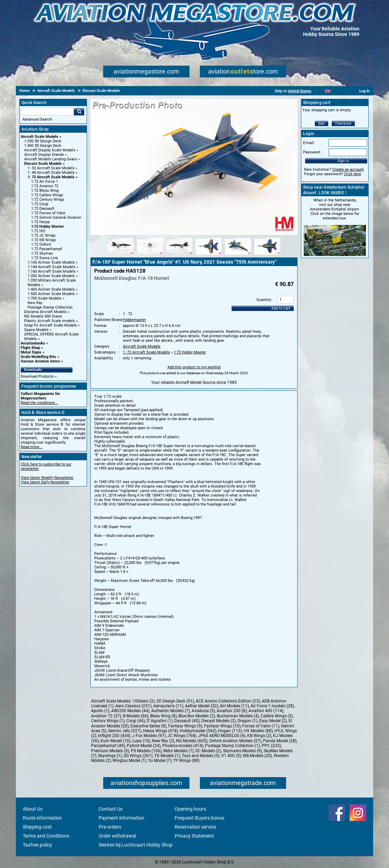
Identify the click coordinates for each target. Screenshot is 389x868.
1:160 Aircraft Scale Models (52, 271)
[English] (328, 91)
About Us (33, 809)
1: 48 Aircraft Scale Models (51, 173)
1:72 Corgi (40, 204)
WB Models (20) (257, 756)
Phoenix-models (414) (183, 746)
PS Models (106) (146, 751)
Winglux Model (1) (129, 761)
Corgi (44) (136, 721)
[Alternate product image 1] (121, 255)
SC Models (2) (208, 751)
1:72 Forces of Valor (48, 213)
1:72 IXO (38, 231)
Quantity (264, 300)
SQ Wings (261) (138, 756)
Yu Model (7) (160, 761)
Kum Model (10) (115, 741)
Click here (352, 174)
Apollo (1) (100, 711)
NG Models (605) (192, 741)
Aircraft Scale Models (40, 137)
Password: (312, 152)
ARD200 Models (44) (130, 711)
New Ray (35, 303)
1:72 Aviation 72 (45, 186)
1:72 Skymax (42, 253)
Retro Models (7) (178, 751)
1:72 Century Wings (48, 200)
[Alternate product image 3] (179, 255)
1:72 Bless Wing (45, 191)
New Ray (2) (163, 741)
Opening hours (190, 809)
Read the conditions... (39, 403)
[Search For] (47, 112)
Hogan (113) (230, 731)
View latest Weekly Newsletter (47, 478)
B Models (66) (136, 716)
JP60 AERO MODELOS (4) (222, 736)
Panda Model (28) (280, 741)
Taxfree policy (37, 845)
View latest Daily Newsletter (45, 482)
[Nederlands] (319, 91)
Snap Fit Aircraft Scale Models (51, 325)
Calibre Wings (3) (277, 716)
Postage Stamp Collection (50, 307)
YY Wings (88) (186, 761)
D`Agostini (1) (160, 721)
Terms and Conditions (46, 836)
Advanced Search (37, 119)
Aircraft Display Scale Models (50, 150)
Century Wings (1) (108, 721)
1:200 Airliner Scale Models (51, 276)
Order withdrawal (117, 836)
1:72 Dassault (43, 209)
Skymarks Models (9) (242, 751)
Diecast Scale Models (43, 164)
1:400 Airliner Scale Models (51, 289)
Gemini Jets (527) (125, 731)
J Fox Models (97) (149, 736)
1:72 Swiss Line (45, 258)
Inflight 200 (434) (114, 736)
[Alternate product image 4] (209, 255)
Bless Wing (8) (163, 716)
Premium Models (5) (110, 751)
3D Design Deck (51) (175, 701)
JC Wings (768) (182, 736)
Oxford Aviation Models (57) (235, 741)
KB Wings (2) (259, 736)
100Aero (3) (144, 701)
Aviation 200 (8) (232, 711)
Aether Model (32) (202, 706)
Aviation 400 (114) (266, 711)
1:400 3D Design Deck (43, 146)
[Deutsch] (345, 91)
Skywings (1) (110, 756)
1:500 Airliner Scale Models (51, 294)
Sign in (343, 161)
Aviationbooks (33, 343)
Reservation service (195, 827)
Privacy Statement (194, 836)
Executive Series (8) (148, 726)
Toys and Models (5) (201, 756)
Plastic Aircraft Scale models (50, 321)
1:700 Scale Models (45, 298)
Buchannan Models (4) (238, 716)
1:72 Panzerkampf (47, 249)
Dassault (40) (187, 721)
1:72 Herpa (40, 222)
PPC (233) (271, 746)
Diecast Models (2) (218, 721)
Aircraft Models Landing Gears (51, 159)
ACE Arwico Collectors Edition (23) (228, 701)
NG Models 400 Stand (43, 316)
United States (300, 91)
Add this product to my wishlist (194, 367)
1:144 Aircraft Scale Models (52, 267)
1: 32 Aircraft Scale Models (51, 168)
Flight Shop (30, 348)
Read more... (32, 447)
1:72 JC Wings (43, 235)
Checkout (343, 124)
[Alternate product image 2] (150, 255)
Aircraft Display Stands (44, 155)
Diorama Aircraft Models (45, 312)
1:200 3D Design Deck (43, 141)
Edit (322, 124)
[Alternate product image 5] (238, 255)
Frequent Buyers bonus (200, 818)
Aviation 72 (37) (106, 716)
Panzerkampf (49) (108, 746)
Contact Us (111, 809)
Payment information (121, 818)
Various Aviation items (40, 361)
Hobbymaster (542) (198, 731)
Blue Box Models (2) (197, 716)
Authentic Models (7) (171, 711)
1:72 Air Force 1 (45, 182)
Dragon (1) (247, 721)
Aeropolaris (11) (168, 706)
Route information (42, 818)
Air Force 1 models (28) (272, 706)
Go (79, 112)
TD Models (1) (167, 756)
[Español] (336, 91)
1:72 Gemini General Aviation (56, 218)
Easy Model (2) (273, 721)
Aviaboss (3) (203, 711)
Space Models (36, 330)
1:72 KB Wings (43, 240)
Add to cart (281, 308)
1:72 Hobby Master (47, 227)
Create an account (348, 169)
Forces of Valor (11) (261, 726)
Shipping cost (37, 827)
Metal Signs (31, 352)
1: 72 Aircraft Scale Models (51, 177)
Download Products (37, 376)
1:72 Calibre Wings (47, 195)
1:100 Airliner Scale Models (51, 262)
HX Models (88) (258, 731)
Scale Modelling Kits (38, 357)
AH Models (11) (234, 706)
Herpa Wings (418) (161, 731)
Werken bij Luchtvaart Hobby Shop (136, 845)
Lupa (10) (141, 741)
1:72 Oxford (41, 244)
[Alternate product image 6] (267, 255)
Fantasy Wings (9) (185, 726)
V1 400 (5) (231, 756)
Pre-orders (110, 827)
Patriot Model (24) (144, 746)
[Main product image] (194, 234)
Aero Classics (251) (133, 706)
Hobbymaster (134, 320)
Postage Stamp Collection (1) (232, 746)
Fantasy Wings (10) (222, 726)
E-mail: (309, 143)
